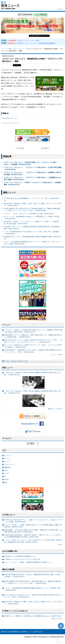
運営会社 (4, 632)
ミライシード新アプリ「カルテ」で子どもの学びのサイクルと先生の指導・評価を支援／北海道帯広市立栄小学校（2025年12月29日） (33, 541)
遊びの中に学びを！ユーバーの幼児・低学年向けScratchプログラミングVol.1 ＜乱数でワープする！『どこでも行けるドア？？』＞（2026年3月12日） (33, 341)
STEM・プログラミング (15, 49)
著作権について (27, 632)
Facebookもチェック (33, 424)
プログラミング (10, 464)
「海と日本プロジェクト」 (10, 118)
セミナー (7, 461)
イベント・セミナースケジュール (16, 361)
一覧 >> (60, 545)
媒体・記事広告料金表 (25, 14)
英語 (6, 482)
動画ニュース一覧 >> (55, 409)
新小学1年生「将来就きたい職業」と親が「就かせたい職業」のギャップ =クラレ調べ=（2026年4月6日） (32, 205)
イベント (7, 458)
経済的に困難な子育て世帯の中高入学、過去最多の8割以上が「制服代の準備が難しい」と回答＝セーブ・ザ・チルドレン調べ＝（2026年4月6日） (32, 210)
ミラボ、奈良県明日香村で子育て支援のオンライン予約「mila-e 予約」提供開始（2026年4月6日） (31, 233)
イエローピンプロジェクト (10, 123)
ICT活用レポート (9, 515)
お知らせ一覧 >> (57, 619)
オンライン (8, 455)
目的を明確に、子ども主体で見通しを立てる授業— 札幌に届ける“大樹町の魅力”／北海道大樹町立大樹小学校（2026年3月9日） (33, 531)
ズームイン (7, 325)
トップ (3, 49)
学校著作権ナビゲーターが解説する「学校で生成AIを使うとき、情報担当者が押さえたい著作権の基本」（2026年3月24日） (33, 336)
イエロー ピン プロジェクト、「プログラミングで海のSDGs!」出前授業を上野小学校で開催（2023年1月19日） (33, 173)
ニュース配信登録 (41, 14)
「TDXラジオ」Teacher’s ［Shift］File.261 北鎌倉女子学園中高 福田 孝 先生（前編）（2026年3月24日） (32, 399)
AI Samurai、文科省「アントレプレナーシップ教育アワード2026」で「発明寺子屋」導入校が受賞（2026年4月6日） (32, 223)
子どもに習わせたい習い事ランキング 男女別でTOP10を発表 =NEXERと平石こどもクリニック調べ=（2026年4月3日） (33, 596)
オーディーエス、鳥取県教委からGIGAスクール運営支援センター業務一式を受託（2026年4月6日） (32, 218)
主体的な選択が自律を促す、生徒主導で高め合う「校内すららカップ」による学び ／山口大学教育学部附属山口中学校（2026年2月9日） (33, 536)
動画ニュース (8, 368)
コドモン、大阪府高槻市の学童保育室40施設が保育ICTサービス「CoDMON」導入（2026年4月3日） (33, 589)
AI (5, 476)
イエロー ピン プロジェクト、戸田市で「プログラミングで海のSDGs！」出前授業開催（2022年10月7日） (32, 184)
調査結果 (7, 467)
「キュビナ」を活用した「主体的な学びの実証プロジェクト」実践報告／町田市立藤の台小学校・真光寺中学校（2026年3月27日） (33, 331)
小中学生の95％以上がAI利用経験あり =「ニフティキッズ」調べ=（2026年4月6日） (31, 199)
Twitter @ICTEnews (33, 431)
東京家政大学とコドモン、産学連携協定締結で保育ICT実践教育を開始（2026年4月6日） (32, 238)
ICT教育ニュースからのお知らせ (15, 611)
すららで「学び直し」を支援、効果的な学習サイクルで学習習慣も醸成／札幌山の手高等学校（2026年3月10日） (33, 526)
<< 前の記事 (20, 148)
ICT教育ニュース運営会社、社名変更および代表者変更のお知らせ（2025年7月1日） (33, 616)
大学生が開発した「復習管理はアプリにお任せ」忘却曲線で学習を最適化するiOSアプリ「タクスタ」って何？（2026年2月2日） (33, 351)
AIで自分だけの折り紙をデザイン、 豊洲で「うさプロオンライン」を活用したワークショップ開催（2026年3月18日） (33, 521)
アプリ (7, 473)
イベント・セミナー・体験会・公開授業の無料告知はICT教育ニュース (28, 562)
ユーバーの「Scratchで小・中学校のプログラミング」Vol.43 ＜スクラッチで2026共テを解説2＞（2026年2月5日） (33, 346)
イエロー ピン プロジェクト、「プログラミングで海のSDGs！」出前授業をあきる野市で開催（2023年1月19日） (32, 179)
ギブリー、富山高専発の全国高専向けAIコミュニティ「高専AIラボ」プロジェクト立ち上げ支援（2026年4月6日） (32, 243)
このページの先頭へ (61, 626)
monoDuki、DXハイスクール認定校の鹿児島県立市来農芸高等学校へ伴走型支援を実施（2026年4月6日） (32, 228)
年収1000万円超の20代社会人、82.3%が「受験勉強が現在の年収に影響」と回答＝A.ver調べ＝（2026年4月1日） (33, 576)
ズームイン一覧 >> (56, 355)
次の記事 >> (45, 148)
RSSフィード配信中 (33, 416)
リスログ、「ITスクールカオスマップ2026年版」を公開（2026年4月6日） (29, 214)
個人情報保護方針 (15, 632)
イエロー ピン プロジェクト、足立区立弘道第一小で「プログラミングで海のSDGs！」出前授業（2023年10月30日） (30, 163)
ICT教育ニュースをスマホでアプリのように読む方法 (22, 559)
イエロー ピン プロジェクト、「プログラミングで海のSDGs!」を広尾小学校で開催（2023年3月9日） (33, 168)
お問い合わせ (38, 632)
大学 (6, 470)
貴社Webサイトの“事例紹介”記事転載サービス (20, 556)
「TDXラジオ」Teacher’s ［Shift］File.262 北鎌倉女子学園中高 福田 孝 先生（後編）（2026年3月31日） (32, 380)
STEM (6, 479)
